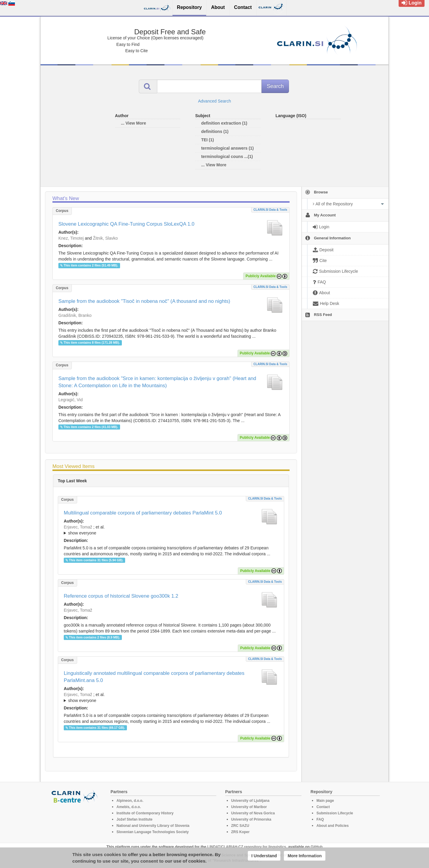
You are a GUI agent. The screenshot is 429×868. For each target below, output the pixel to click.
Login (412, 3)
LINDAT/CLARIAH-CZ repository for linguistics (247, 847)
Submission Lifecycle (335, 813)
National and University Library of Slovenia (153, 826)
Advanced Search (215, 101)
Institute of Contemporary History (145, 813)
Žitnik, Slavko (105, 238)
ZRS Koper (240, 832)
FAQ (320, 819)
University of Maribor (249, 807)
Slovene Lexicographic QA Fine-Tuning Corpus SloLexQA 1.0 (126, 224)
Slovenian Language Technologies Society (153, 832)
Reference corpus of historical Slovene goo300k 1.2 (121, 596)
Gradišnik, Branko (75, 315)
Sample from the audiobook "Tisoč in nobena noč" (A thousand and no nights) (144, 301)
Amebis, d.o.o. (129, 807)
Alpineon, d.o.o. (130, 801)
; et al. (171, 530)
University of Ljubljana (250, 801)
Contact (323, 807)
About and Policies (332, 826)
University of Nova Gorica (253, 813)
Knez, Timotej (71, 238)
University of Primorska (251, 819)
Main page (325, 801)
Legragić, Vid (70, 400)
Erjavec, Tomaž (78, 527)
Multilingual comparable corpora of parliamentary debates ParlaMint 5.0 (143, 513)
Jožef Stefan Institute (135, 819)
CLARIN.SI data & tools (270, 210)
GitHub (317, 847)
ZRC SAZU (240, 826)
